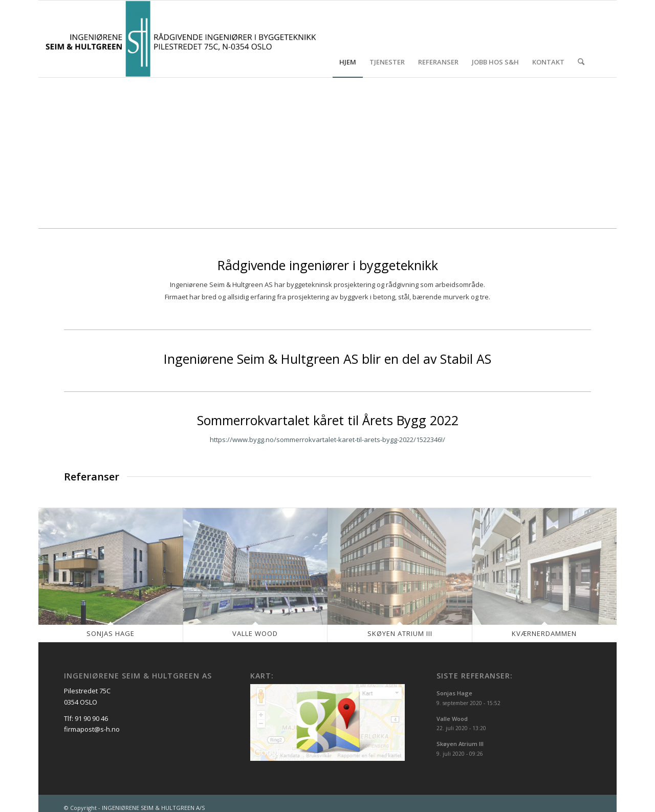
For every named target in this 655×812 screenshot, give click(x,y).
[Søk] (581, 39)
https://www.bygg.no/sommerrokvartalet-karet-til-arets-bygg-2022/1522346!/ (327, 440)
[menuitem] (348, 39)
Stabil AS (466, 359)
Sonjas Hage (111, 633)
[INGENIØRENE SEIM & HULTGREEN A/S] (181, 39)
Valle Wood (255, 633)
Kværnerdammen (544, 633)
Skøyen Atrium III (400, 633)
